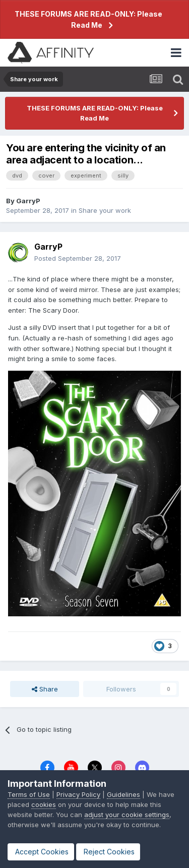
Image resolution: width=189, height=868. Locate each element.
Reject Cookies (108, 852)
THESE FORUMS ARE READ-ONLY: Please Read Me (88, 19)
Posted (78, 258)
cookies (44, 804)
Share (45, 689)
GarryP (28, 201)
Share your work (105, 210)
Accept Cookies (41, 852)
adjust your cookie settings (127, 815)
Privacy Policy (78, 794)
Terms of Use (29, 794)
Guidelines (123, 794)
